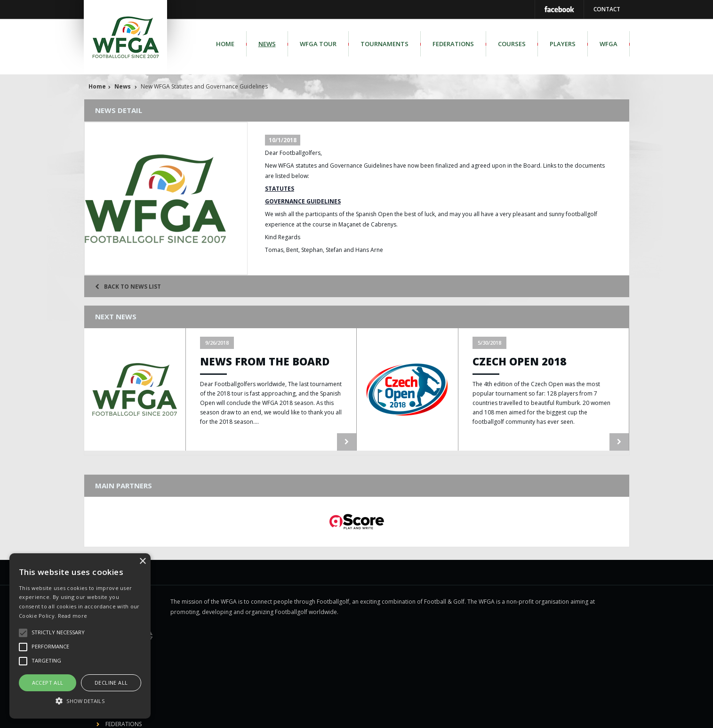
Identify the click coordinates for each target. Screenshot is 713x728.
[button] (80, 701)
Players (563, 44)
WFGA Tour (318, 44)
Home (225, 44)
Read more (73, 616)
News (267, 44)
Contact (607, 9)
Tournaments (385, 44)
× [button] (142, 562)
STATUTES (280, 189)
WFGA (609, 44)
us (585, 715)
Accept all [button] (48, 683)
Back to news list (128, 287)
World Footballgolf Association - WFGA (255, 715)
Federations (453, 44)
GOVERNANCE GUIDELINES (303, 201)
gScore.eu (455, 715)
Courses (512, 44)
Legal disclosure (353, 715)
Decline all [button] (111, 683)
